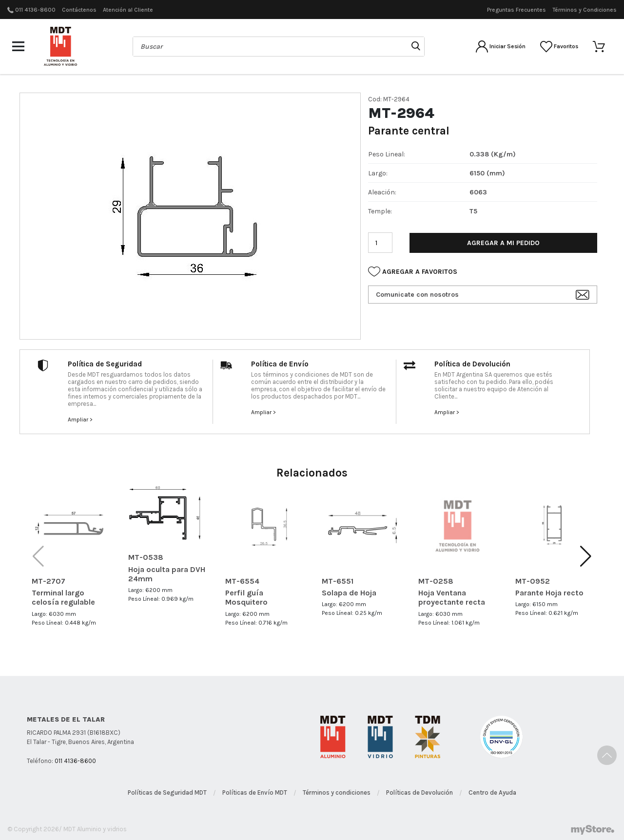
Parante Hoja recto (549, 593)
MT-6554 (242, 581)
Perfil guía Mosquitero (246, 597)
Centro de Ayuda (492, 792)
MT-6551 (338, 581)
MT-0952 (533, 581)
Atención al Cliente (128, 10)
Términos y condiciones (337, 792)
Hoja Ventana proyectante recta (452, 597)
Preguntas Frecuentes (517, 10)
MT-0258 (436, 581)
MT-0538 (146, 557)
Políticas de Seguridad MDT (167, 792)
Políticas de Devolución (419, 792)
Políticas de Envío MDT (255, 792)
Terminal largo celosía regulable (63, 597)
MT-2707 (49, 581)
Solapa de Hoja (349, 593)
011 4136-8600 (35, 10)
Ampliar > (80, 420)
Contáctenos (79, 10)
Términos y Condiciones (585, 10)
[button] (586, 556)
